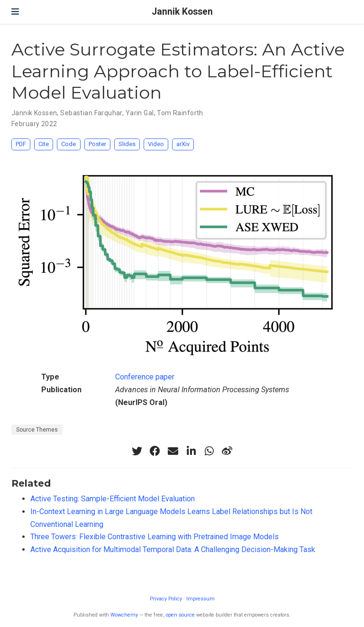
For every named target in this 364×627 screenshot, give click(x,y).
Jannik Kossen (182, 12)
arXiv (183, 144)
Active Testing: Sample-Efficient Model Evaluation (113, 499)
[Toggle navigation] (15, 12)
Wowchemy (124, 615)
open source (180, 615)
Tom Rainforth (180, 113)
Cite (44, 144)
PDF (21, 144)
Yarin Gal (140, 113)
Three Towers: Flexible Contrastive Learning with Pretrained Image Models (155, 537)
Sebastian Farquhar (91, 113)
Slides (127, 144)
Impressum (200, 599)
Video (156, 144)
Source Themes (37, 430)
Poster (97, 144)
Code (68, 144)
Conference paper (145, 377)
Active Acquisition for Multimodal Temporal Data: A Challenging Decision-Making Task (173, 549)
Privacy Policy (166, 599)
